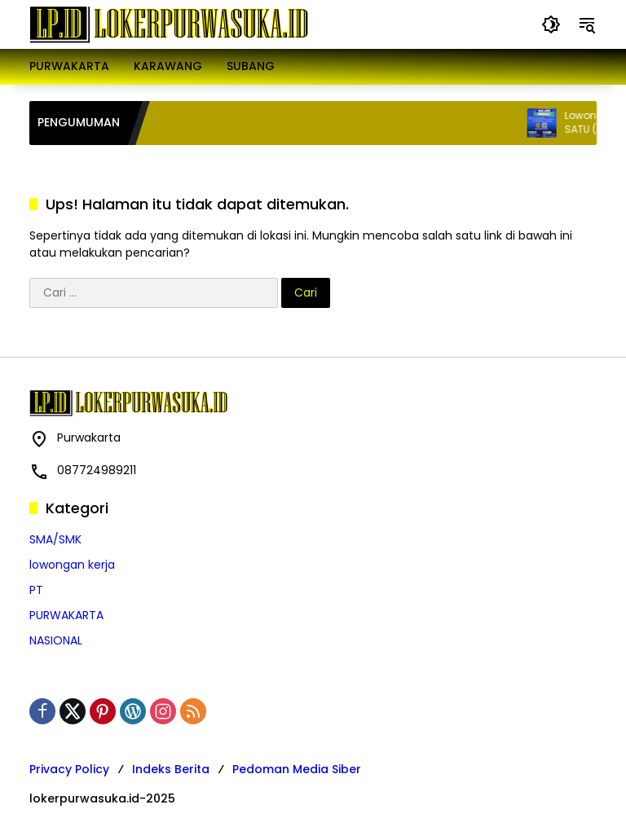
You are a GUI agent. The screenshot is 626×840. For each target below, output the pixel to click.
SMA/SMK (55, 539)
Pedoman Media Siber (297, 769)
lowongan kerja (72, 565)
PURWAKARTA (66, 615)
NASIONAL (56, 640)
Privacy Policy (69, 769)
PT (36, 590)
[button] (551, 24)
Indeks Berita (171, 769)
